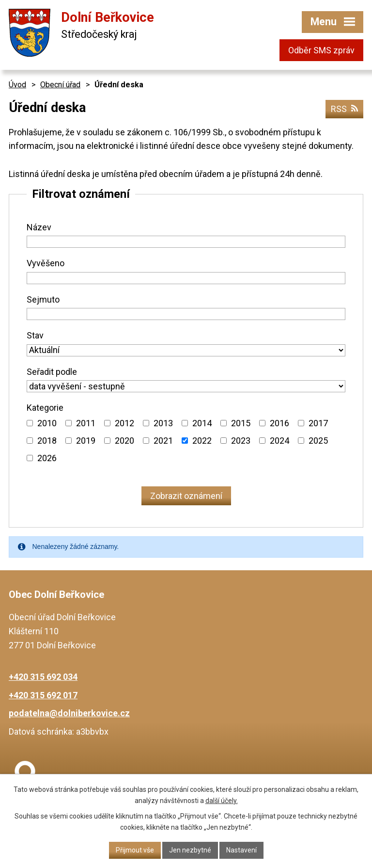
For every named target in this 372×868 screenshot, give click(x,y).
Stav (35, 335)
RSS (344, 109)
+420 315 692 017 (43, 695)
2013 (163, 423)
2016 (279, 423)
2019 (86, 441)
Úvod (17, 85)
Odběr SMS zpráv (321, 50)
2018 (47, 441)
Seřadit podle (52, 372)
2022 (202, 441)
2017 (318, 423)
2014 (202, 423)
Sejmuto (43, 299)
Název (39, 227)
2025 (318, 441)
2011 (86, 423)
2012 (124, 423)
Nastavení (241, 850)
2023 (241, 441)
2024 (279, 441)
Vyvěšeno (46, 263)
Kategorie (45, 408)
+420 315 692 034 (43, 677)
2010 (47, 423)
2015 (241, 423)
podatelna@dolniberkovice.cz (69, 713)
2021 (163, 441)
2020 (124, 441)
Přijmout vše (135, 850)
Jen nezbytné (190, 850)
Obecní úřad (60, 85)
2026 (47, 458)
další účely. (222, 801)
